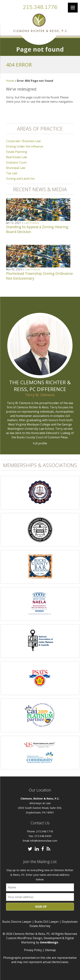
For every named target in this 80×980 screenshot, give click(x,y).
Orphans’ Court (16, 162)
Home (10, 81)
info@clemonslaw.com (44, 841)
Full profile (40, 443)
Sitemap (50, 950)
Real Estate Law (16, 157)
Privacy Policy (33, 950)
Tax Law (12, 173)
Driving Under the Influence (25, 146)
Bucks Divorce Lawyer (17, 922)
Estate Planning (17, 152)
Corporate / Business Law (23, 141)
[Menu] (73, 8)
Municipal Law (16, 168)
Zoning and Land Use (20, 179)
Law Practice (32, 223)
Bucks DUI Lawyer (47, 922)
